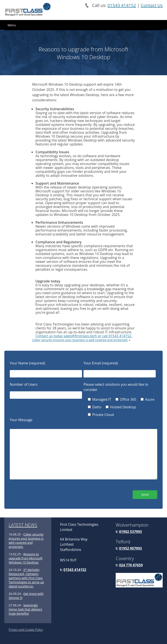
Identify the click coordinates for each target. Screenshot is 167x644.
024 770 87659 (131, 565)
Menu (12, 25)
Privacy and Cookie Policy (26, 630)
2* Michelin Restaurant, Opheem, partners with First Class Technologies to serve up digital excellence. (26, 578)
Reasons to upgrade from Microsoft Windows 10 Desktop (26, 558)
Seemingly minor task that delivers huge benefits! (25, 609)
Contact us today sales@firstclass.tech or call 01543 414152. (84, 336)
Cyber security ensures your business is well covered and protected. (80, 340)
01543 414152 (122, 5)
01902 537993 (131, 532)
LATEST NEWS (23, 525)
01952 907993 (131, 548)
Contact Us (152, 5)
